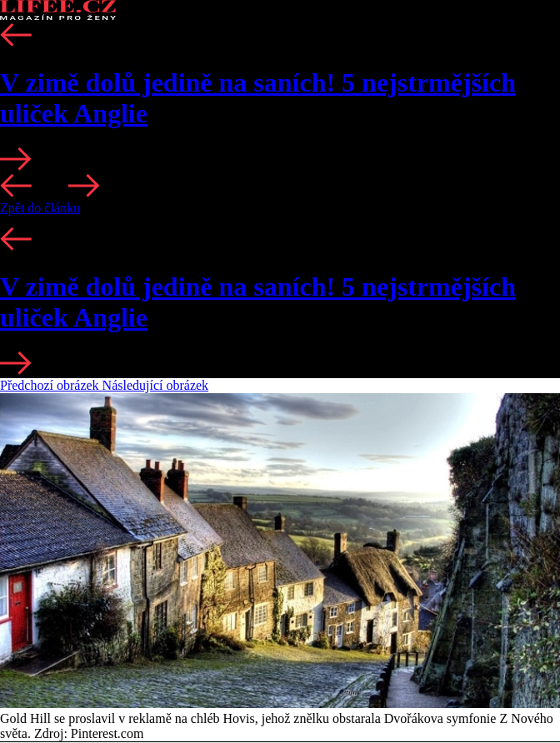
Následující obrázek (156, 385)
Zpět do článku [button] (40, 208)
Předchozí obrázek (51, 385)
